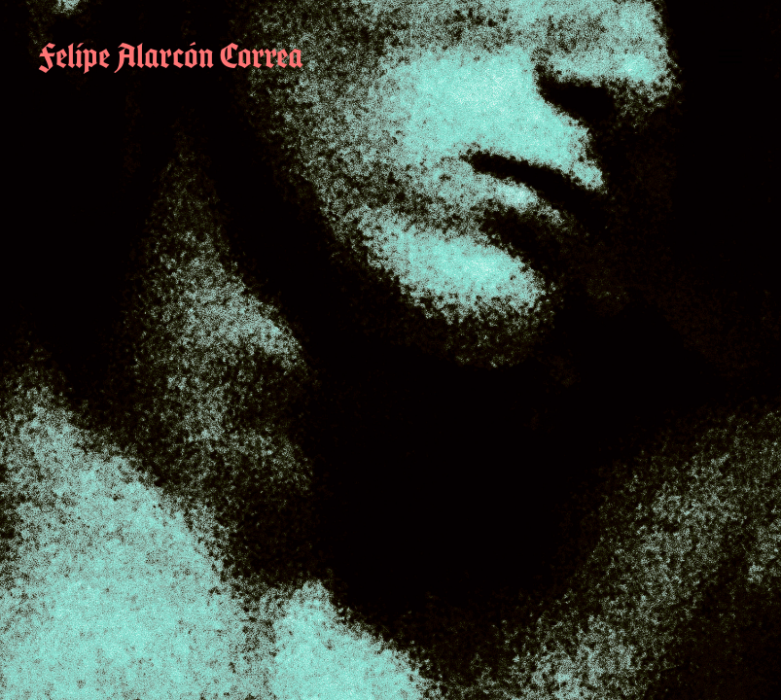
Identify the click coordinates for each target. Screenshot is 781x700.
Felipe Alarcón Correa (171, 55)
